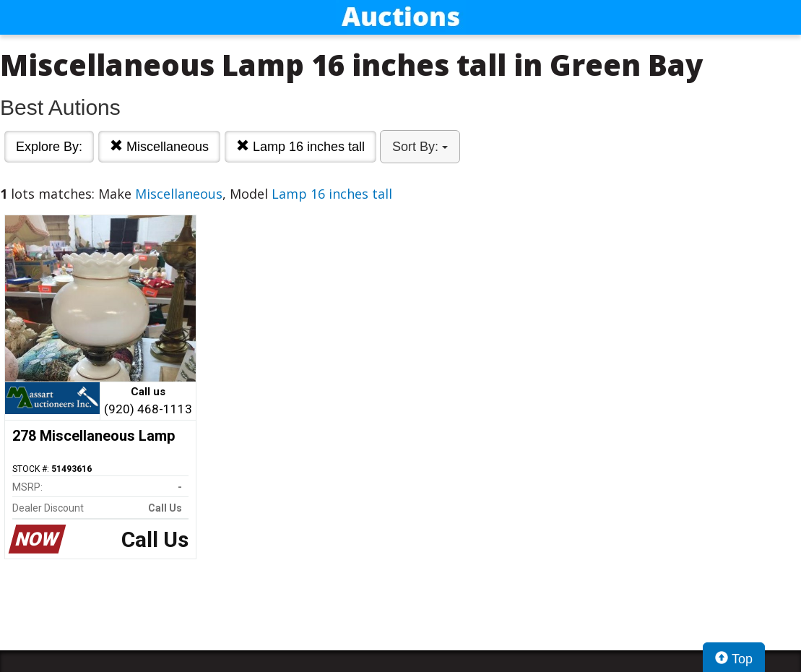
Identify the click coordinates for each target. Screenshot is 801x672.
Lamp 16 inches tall (300, 146)
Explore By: (49, 147)
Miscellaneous (159, 146)
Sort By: (420, 147)
